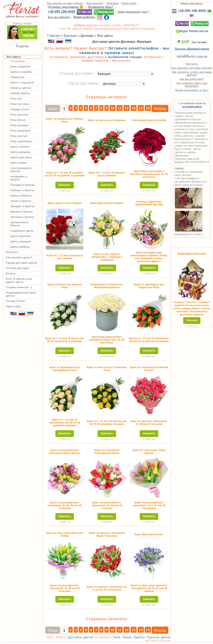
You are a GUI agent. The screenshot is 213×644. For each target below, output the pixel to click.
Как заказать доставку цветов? (65, 3)
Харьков (153, 637)
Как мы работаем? (192, 79)
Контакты (113, 3)
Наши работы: (84, 17)
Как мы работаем (59, 17)
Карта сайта (129, 3)
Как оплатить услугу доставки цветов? (192, 74)
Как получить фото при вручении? (192, 85)
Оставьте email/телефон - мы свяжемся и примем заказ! (124, 50)
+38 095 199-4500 (61, 12)
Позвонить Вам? (101, 7)
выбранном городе (125, 57)
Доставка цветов (81, 637)
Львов (127, 637)
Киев (117, 637)
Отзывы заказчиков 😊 (65, 7)
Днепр (166, 637)
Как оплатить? (95, 3)
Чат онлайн (192, 42)
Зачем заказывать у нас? (133, 12)
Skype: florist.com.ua (192, 31)
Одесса (139, 637)
